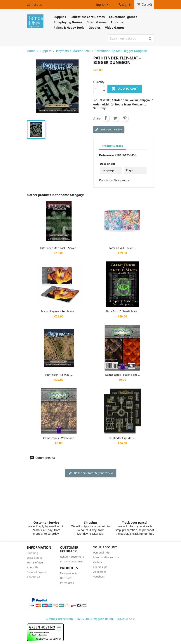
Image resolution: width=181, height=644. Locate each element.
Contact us (34, 5)
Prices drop (67, 583)
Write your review (109, 130)
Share (106, 118)
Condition (106, 180)
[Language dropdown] (103, 5)
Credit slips (100, 567)
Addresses (100, 572)
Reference (107, 155)
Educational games (123, 17)
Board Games (97, 22)
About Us (33, 567)
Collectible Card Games (88, 17)
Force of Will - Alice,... (122, 248)
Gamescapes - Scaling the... (122, 375)
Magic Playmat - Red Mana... (59, 311)
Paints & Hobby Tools (69, 28)
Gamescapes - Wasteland (59, 438)
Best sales (66, 578)
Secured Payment (38, 572)
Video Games (115, 28)
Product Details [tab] (112, 146)
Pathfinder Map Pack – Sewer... (59, 248)
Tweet (115, 118)
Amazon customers (72, 561)
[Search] (131, 38)
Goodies (95, 28)
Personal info (101, 552)
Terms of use (35, 562)
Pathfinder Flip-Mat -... (59, 375)
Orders (98, 562)
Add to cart (125, 89)
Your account (105, 547)
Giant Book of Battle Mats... (122, 311)
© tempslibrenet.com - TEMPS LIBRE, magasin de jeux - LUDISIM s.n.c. (91, 619)
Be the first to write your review (91, 473)
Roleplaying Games (68, 22)
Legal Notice (35, 558)
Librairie (117, 22)
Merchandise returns (106, 557)
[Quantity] (98, 89)
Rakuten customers (72, 557)
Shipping (33, 553)
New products (69, 573)
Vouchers (99, 576)
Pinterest (125, 118)
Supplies (60, 17)
